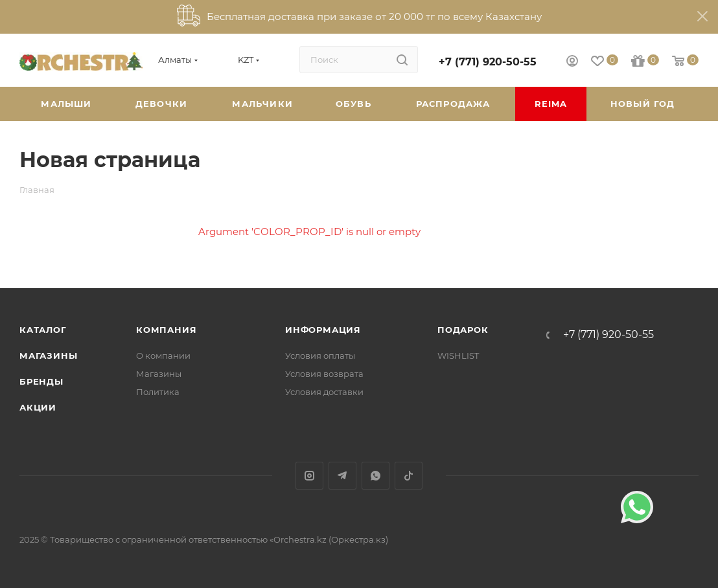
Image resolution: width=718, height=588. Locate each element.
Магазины (48, 356)
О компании (163, 356)
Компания (166, 330)
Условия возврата (324, 374)
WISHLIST (458, 356)
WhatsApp (376, 476)
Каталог (43, 330)
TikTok (409, 476)
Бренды (41, 381)
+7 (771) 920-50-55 (488, 62)
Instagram (309, 476)
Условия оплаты (320, 356)
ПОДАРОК (463, 330)
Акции (38, 407)
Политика (158, 392)
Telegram (342, 476)
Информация (323, 330)
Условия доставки (324, 392)
